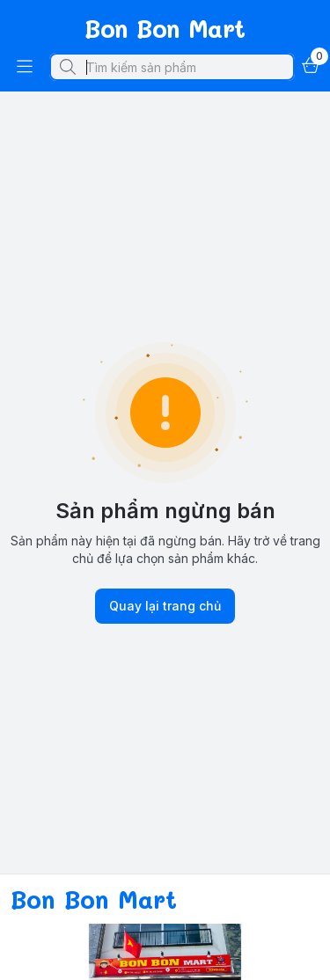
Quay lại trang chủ (165, 606)
